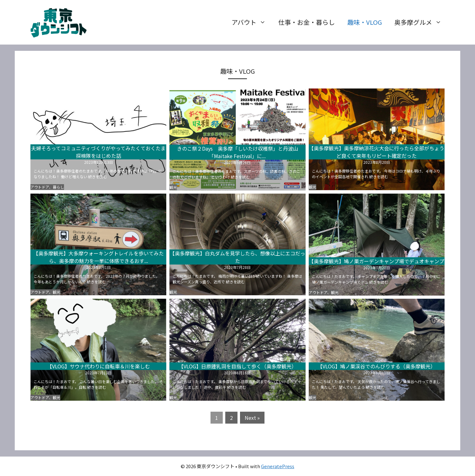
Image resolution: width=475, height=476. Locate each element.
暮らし (58, 187)
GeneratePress (278, 466)
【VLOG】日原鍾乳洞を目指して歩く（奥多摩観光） (237, 366)
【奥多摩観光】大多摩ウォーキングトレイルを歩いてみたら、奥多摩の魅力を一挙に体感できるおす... (99, 257)
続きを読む (98, 176)
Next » (252, 418)
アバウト (252, 22)
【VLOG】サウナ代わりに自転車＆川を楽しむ (99, 366)
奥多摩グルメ (421, 22)
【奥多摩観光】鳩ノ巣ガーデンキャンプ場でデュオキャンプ (376, 261)
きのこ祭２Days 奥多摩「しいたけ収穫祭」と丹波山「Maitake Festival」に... (237, 152)
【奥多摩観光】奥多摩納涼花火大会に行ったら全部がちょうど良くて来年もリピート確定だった (376, 152)
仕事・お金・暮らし (307, 22)
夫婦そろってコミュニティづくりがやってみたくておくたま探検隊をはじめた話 (98, 152)
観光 (173, 187)
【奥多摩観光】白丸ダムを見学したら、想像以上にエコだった (237, 257)
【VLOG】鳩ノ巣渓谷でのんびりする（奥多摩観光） (376, 366)
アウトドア (40, 187)
